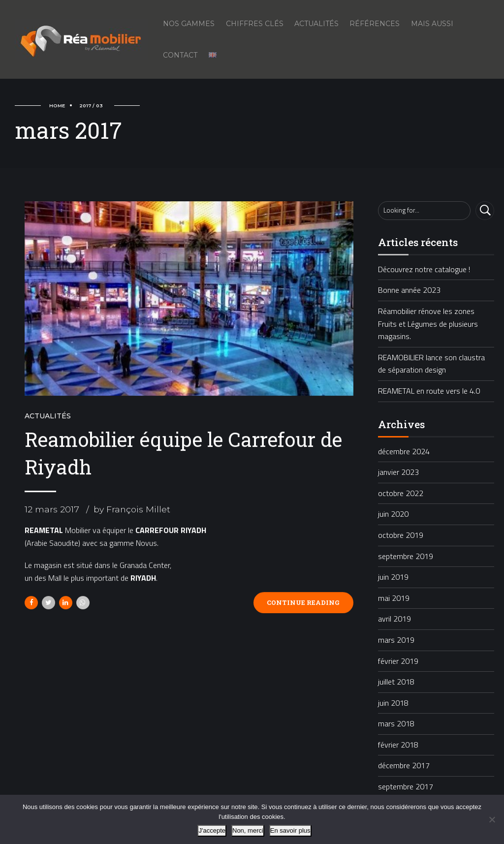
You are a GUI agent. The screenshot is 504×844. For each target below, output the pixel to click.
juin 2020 (393, 514)
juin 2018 (393, 703)
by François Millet (132, 510)
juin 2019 (393, 577)
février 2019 (398, 661)
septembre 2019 (406, 556)
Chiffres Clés (255, 24)
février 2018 (398, 745)
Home (57, 106)
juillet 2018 (396, 682)
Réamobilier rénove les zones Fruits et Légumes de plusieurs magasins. (428, 324)
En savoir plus (290, 830)
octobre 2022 (401, 493)
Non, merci (248, 830)
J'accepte (212, 830)
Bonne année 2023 (409, 290)
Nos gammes (189, 24)
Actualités (316, 24)
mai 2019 (394, 598)
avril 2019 (394, 619)
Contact (180, 55)
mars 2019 (396, 640)
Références (375, 24)
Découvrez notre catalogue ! (424, 269)
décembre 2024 (404, 451)
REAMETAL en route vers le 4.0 (429, 391)
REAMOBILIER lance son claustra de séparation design (431, 364)
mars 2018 (396, 723)
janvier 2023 (398, 472)
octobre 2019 (401, 535)
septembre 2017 (406, 786)
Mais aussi (432, 24)
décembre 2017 (404, 765)
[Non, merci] (492, 819)
